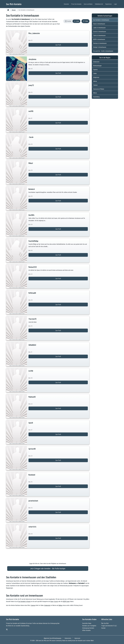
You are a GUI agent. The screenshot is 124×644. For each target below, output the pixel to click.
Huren (52, 601)
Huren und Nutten (88, 4)
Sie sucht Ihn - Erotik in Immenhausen (103, 51)
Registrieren (109, 4)
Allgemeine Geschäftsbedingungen (53, 638)
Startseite (66, 4)
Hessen (14, 10)
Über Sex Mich (105, 623)
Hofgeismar (96, 77)
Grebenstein (47, 605)
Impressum (77, 638)
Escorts (56, 601)
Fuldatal (95, 85)
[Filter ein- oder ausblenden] (85, 21)
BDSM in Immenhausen (99, 39)
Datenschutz (68, 638)
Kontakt (103, 628)
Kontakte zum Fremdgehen (89, 626)
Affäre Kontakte (86, 630)
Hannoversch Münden (99, 89)
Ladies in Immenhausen (99, 28)
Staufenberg (96, 97)
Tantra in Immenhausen (99, 35)
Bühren (95, 93)
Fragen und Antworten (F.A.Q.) (109, 626)
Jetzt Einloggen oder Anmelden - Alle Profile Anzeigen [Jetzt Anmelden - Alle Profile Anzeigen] (48, 568)
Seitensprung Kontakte (88, 628)
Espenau (33, 605)
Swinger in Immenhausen (100, 47)
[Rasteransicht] (68, 21)
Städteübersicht (99, 4)
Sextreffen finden (87, 623)
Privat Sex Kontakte (76, 4)
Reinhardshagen (97, 66)
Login (115, 4)
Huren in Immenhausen (99, 24)
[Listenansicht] (76, 21)
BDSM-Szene (66, 601)
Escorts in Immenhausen (100, 31)
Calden (95, 73)
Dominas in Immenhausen (100, 43)
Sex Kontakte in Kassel (24, 601)
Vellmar (61, 605)
